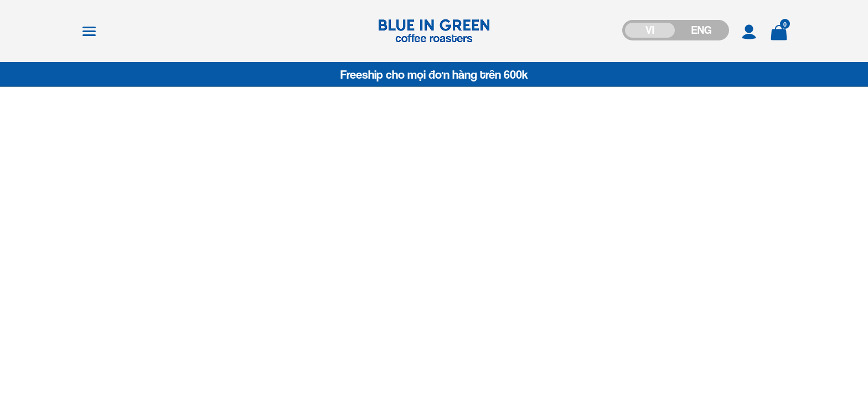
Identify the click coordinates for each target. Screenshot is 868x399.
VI (650, 30)
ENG (701, 30)
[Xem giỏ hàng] (779, 31)
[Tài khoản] (749, 31)
